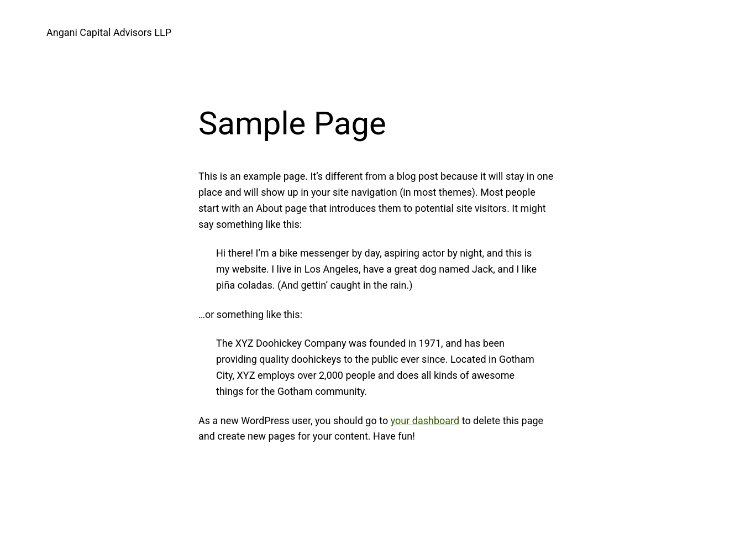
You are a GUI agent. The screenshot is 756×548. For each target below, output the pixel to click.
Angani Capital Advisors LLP (109, 32)
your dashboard (425, 421)
